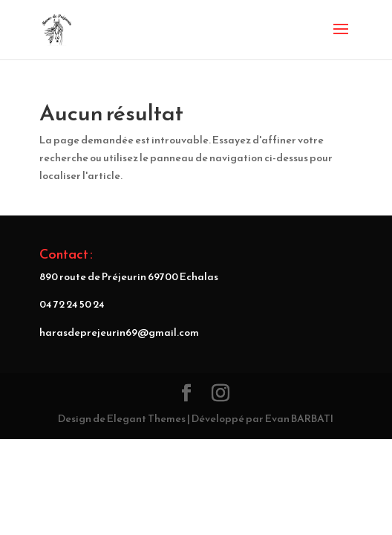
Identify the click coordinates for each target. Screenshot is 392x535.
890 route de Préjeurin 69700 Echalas (129, 277)
